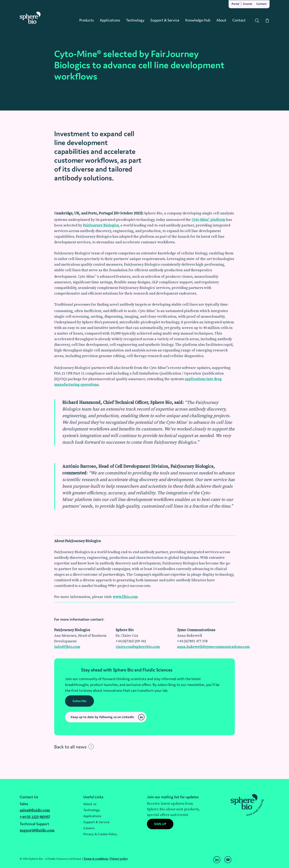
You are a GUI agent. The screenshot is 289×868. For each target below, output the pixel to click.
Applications (92, 816)
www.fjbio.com (125, 597)
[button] (79, 701)
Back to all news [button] (70, 747)
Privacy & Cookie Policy (100, 834)
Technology (92, 810)
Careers (89, 828)
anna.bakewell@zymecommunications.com (213, 647)
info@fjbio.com (67, 647)
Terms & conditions (96, 859)
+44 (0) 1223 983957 (35, 817)
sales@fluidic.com (35, 810)
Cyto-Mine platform (208, 220)
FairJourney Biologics (101, 225)
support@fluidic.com (37, 831)
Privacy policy (119, 859)
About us (90, 804)
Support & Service (96, 822)
